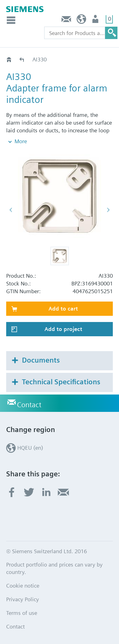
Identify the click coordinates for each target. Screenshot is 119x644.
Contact (66, 21)
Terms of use (22, 613)
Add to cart (63, 309)
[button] (60, 256)
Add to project (63, 329)
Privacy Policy (23, 599)
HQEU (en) (81, 21)
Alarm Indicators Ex (22, 59)
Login (96, 21)
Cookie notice (23, 586)
